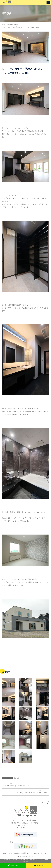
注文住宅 (16, 778)
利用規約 (23, 856)
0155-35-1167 (21, 825)
